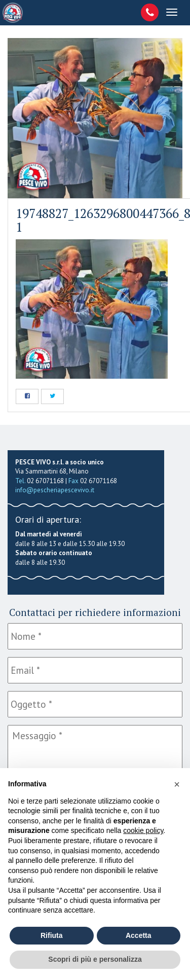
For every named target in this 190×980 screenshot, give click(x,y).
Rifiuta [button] (52, 935)
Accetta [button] (139, 935)
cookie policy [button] (143, 830)
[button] (177, 784)
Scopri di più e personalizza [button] (95, 959)
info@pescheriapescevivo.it (55, 490)
